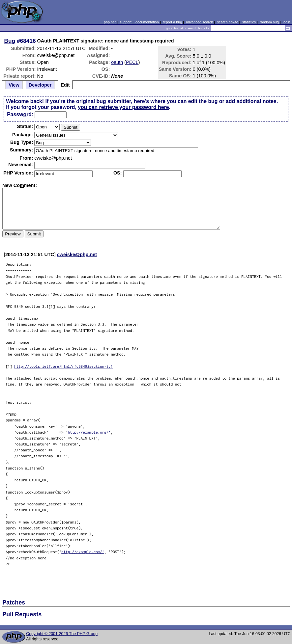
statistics (249, 22)
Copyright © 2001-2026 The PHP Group (62, 634)
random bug (269, 22)
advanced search (199, 22)
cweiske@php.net (77, 255)
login (287, 22)
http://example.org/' (89, 432)
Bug (10, 41)
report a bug (172, 22)
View (14, 85)
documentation (147, 22)
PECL (132, 62)
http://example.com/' (83, 552)
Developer (40, 85)
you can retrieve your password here (123, 107)
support (126, 22)
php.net (110, 22)
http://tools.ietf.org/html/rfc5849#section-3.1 (63, 366)
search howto (227, 22)
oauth (117, 62)
